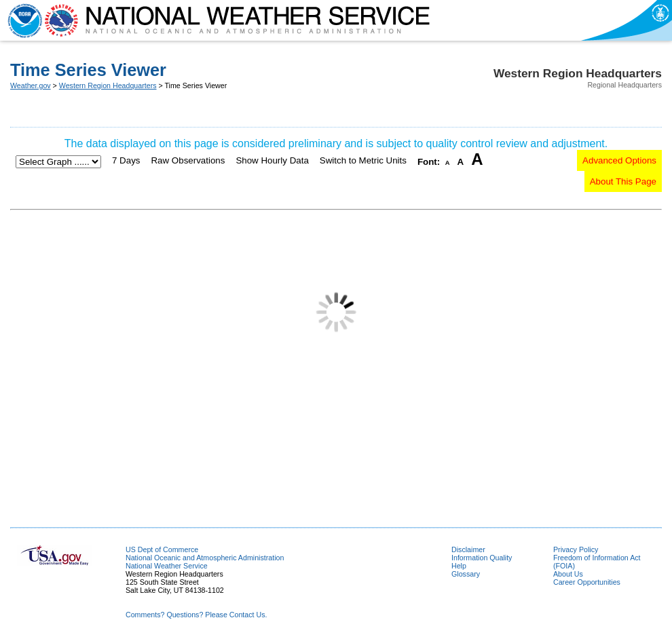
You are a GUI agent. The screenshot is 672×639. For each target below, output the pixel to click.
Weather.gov (31, 85)
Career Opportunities (587, 582)
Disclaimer (468, 549)
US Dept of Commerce (162, 549)
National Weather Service (167, 566)
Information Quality (482, 558)
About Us (568, 574)
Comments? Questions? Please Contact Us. (196, 615)
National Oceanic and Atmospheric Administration (205, 558)
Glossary (466, 574)
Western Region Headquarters (108, 85)
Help (459, 566)
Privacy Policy (576, 549)
